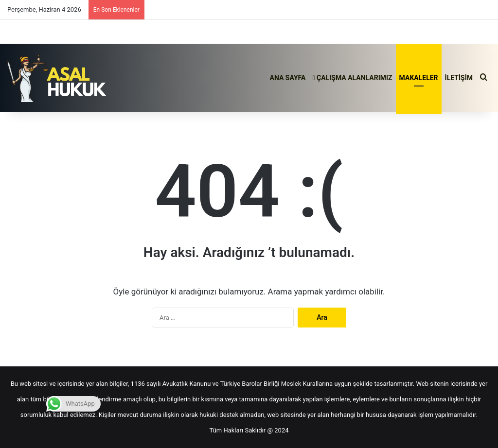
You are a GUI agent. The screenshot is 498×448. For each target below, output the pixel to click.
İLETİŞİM (459, 78)
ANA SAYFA (288, 78)
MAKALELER (419, 78)
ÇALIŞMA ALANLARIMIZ (352, 78)
